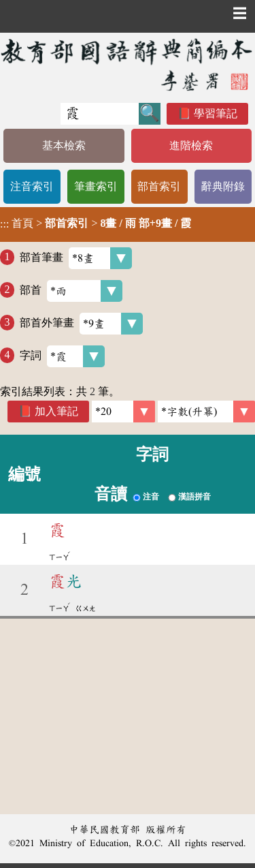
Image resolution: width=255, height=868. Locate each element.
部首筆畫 (76, 258)
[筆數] (123, 412)
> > (96, 223)
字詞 (62, 356)
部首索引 (159, 186)
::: (4, 224)
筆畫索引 (96, 186)
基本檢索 (64, 145)
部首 (71, 291)
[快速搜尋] (100, 114)
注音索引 (32, 186)
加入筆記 (56, 411)
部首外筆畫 (81, 324)
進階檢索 (191, 145)
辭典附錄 (223, 186)
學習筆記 (216, 113)
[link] (206, 412)
